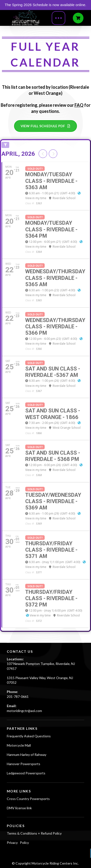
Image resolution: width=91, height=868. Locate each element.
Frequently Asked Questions (29, 736)
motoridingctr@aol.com (24, 711)
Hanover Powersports (24, 764)
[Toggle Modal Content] (58, 18)
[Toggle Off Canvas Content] (78, 18)
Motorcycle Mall (19, 745)
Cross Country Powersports (28, 799)
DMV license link (19, 808)
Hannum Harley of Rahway (27, 755)
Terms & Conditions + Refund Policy (34, 833)
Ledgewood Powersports (26, 773)
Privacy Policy (18, 843)
